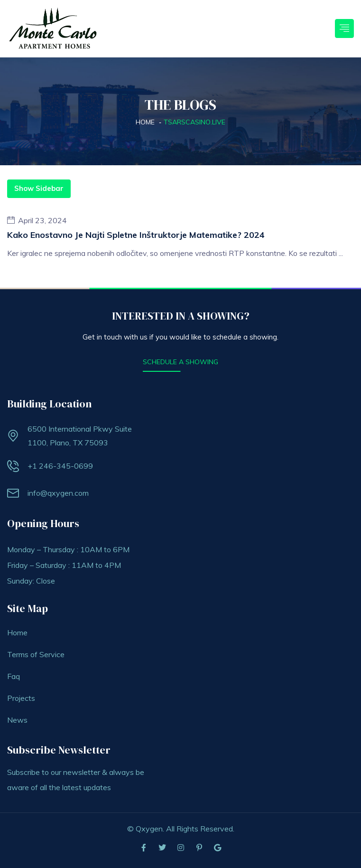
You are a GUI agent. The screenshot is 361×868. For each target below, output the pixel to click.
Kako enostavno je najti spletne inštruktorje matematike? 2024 (136, 235)
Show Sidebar (39, 188)
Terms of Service (36, 654)
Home (145, 122)
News (17, 720)
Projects (21, 698)
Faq (14, 676)
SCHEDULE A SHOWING (180, 362)
